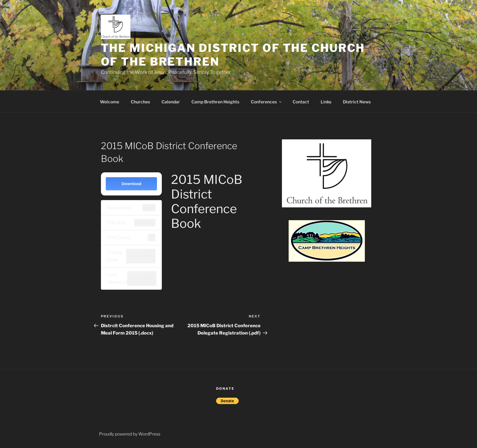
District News (357, 102)
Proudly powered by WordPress (130, 434)
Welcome (110, 102)
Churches (140, 102)
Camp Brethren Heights (215, 102)
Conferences (267, 102)
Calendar (171, 102)
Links (326, 102)
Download (131, 184)
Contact (301, 102)
